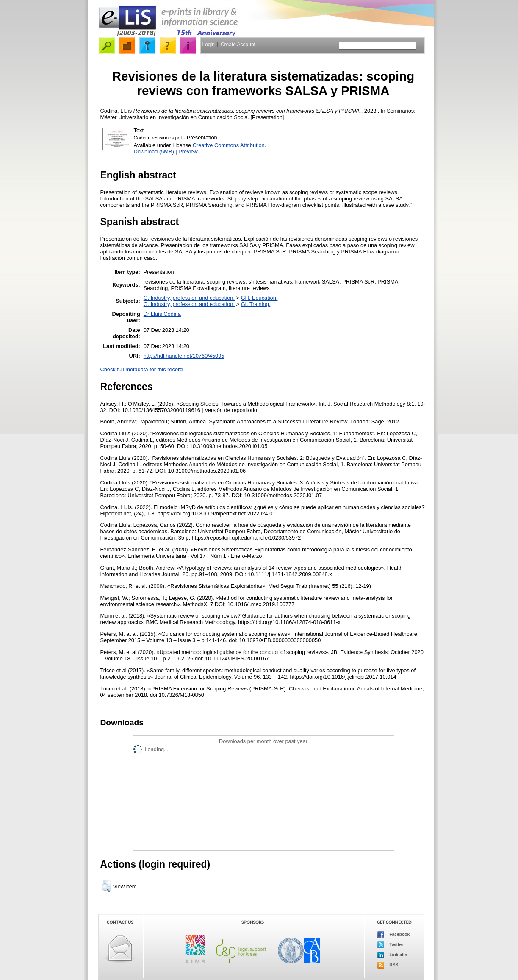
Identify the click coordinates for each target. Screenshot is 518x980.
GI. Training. (256, 304)
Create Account (238, 45)
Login (209, 45)
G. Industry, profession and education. (189, 298)
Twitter (391, 945)
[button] (107, 886)
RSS (388, 965)
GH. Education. (259, 298)
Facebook (394, 935)
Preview (188, 152)
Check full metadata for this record (142, 369)
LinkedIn (392, 955)
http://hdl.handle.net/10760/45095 (184, 356)
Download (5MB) (154, 152)
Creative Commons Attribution (229, 145)
